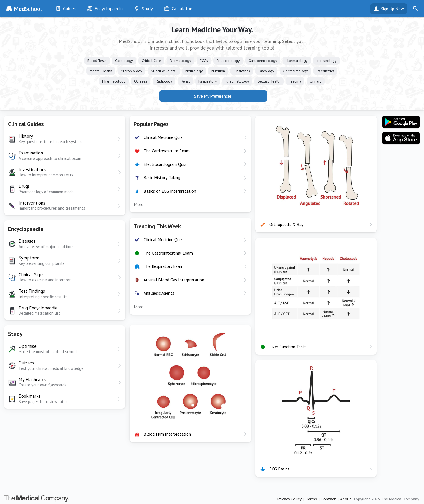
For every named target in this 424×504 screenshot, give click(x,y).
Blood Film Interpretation (167, 434)
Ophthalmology (295, 71)
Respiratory (208, 81)
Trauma (295, 81)
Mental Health (101, 71)
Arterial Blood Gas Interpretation (174, 280)
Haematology (297, 61)
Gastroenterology (263, 61)
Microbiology (132, 71)
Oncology (266, 71)
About (346, 499)
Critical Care (151, 61)
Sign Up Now (392, 9)
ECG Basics (279, 469)
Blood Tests (97, 61)
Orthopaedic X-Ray (286, 224)
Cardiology (124, 61)
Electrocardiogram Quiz (165, 164)
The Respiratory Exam (163, 266)
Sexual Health (269, 81)
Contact (329, 499)
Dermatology (180, 61)
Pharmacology (114, 81)
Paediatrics (325, 71)
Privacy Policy (289, 499)
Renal (185, 81)
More (139, 204)
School (28, 9)
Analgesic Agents (159, 293)
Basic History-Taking (162, 177)
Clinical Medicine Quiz (163, 137)
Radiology (164, 81)
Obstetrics (242, 71)
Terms (311, 499)
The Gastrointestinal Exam (168, 253)
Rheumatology (237, 81)
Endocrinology (228, 61)
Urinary (316, 81)
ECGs (204, 61)
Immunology (327, 61)
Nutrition (218, 71)
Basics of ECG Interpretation (170, 191)
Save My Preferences (213, 96)
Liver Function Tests (288, 347)
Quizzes (141, 81)
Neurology (194, 71)
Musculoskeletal (164, 71)
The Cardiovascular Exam (167, 151)
